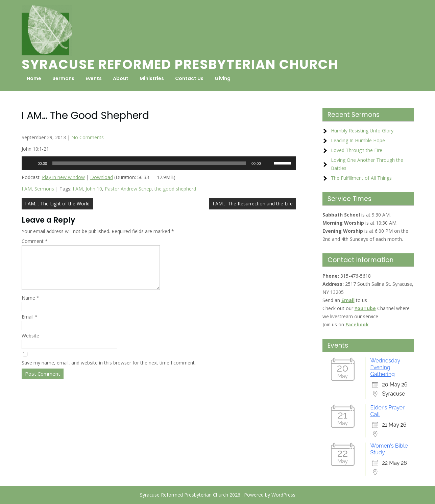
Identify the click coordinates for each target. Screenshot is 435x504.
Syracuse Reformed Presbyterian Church (180, 64)
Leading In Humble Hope (358, 140)
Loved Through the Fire (357, 150)
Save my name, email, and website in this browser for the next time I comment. (109, 371)
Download (102, 177)
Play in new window (63, 177)
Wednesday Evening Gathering (385, 367)
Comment (35, 241)
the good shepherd (175, 189)
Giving (223, 78)
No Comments (88, 137)
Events (94, 78)
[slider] (149, 163)
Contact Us (189, 78)
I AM (27, 189)
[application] (159, 163)
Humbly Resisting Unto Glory (362, 131)
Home (34, 78)
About (121, 78)
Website (30, 344)
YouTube (365, 308)
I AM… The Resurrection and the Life (253, 204)
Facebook (357, 324)
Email (30, 325)
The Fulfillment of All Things (361, 178)
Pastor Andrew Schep (128, 189)
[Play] (30, 163)
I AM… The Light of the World (57, 204)
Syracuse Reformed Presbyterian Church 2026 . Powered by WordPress (218, 495)
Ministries (152, 78)
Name (30, 306)
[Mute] (268, 163)
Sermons (63, 78)
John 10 (94, 189)
